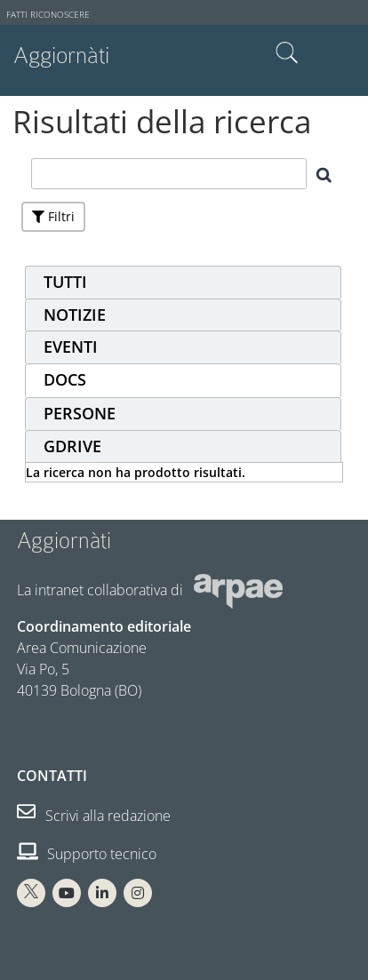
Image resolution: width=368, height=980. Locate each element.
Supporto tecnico (87, 854)
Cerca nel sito (287, 53)
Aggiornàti (61, 56)
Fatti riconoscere (48, 15)
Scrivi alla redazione (94, 816)
